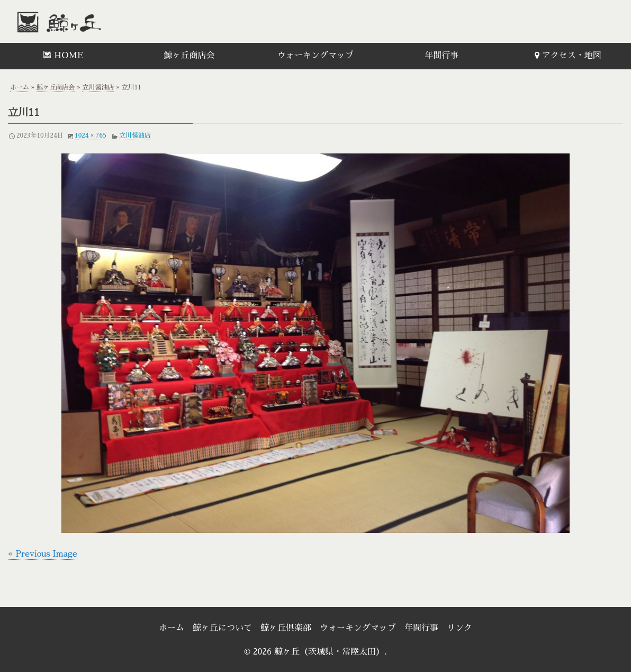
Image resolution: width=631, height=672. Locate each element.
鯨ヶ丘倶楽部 (286, 628)
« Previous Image (43, 554)
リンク (459, 628)
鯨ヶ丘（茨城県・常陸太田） (82, 21)
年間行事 (441, 56)
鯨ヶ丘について (222, 628)
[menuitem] (63, 56)
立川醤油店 (98, 87)
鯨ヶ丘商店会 (190, 56)
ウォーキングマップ (315, 56)
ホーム (20, 87)
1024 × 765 (91, 135)
